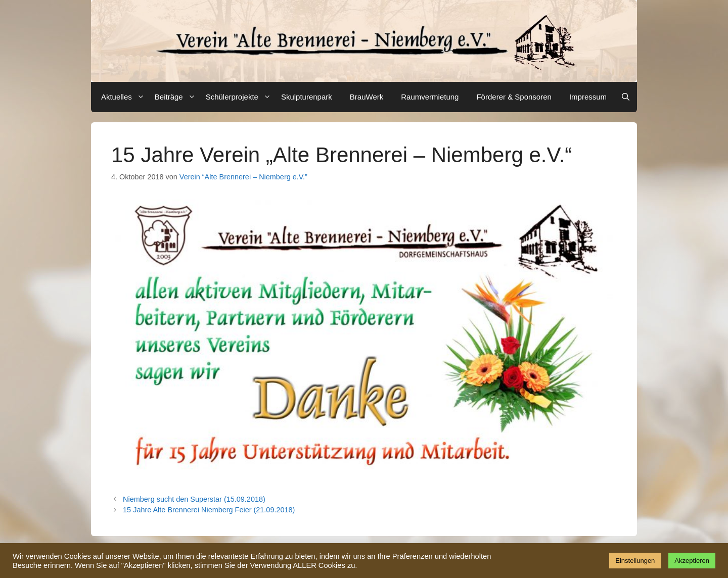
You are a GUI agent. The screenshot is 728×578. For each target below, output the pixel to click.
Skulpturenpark (307, 97)
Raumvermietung (430, 97)
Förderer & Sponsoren (514, 97)
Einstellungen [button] (635, 561)
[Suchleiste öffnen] (626, 97)
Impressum (588, 97)
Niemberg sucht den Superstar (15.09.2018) (194, 499)
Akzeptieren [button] (692, 561)
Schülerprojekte (240, 97)
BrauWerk (367, 97)
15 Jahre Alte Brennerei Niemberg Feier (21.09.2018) (209, 510)
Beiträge (176, 97)
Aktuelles (124, 97)
